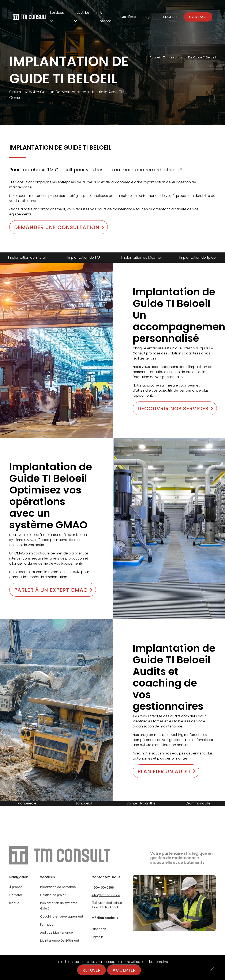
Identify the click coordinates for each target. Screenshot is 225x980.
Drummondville (198, 803)
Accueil (155, 57)
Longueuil (84, 803)
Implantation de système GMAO (59, 906)
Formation (48, 925)
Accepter (124, 970)
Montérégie (27, 803)
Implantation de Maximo (141, 258)
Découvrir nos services (175, 409)
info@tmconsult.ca (106, 895)
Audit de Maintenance (57, 933)
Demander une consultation (59, 227)
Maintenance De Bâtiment (60, 941)
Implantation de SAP (84, 258)
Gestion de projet (53, 895)
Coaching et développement (62, 916)
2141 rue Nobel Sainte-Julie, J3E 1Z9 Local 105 (108, 905)
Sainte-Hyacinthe (141, 803)
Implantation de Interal (27, 258)
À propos (106, 17)
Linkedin (97, 937)
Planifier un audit (167, 771)
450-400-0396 (103, 888)
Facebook (99, 929)
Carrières (128, 17)
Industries (82, 16)
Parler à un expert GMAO (53, 590)
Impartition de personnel (58, 887)
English (170, 17)
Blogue (148, 17)
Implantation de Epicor (198, 258)
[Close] (212, 969)
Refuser (92, 970)
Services (57, 16)
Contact (198, 17)
